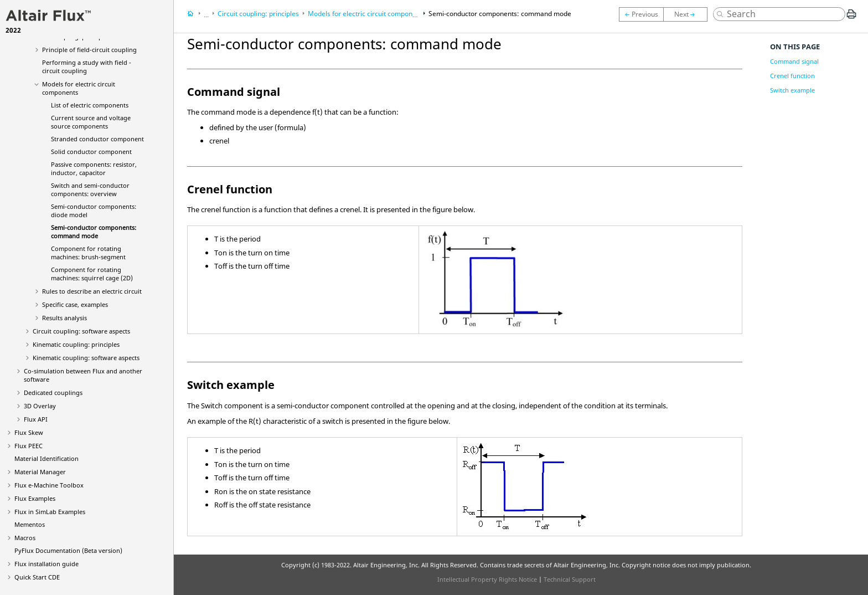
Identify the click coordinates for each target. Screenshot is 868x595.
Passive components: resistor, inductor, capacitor (94, 168)
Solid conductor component (91, 152)
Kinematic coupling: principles (76, 344)
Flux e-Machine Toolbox (49, 485)
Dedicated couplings (53, 393)
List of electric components (90, 105)
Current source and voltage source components (91, 122)
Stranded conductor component (97, 139)
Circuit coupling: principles (258, 14)
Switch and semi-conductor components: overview (90, 189)
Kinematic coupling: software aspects (86, 358)
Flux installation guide (46, 564)
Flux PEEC (29, 446)
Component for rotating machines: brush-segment (88, 253)
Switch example (792, 90)
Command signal (794, 61)
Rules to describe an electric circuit (92, 291)
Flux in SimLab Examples (50, 512)
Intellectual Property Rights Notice (487, 579)
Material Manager (40, 472)
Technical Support (570, 579)
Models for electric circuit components (367, 14)
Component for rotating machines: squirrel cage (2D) (92, 274)
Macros (25, 538)
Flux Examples (35, 498)
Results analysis (64, 318)
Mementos (30, 524)
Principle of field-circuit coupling (89, 50)
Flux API (36, 419)
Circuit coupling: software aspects (81, 331)
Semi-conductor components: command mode (94, 232)
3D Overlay (40, 406)
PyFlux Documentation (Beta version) (68, 550)
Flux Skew (29, 432)
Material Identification (46, 458)
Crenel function (792, 76)
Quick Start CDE (37, 577)
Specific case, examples (75, 304)
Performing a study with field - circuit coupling (87, 66)
